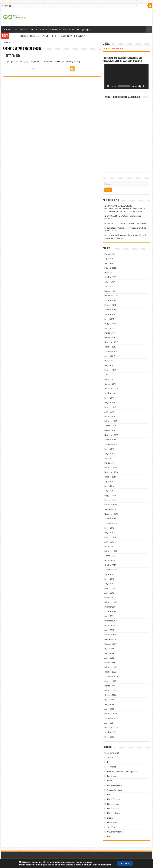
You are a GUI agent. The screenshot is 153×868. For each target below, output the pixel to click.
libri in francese (114, 799)
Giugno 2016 (110, 403)
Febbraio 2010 (111, 635)
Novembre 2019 (111, 296)
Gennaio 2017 (110, 384)
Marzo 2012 (110, 598)
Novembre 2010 (111, 625)
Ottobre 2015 (110, 440)
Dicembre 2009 (111, 644)
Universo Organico (115, 832)
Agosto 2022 (110, 259)
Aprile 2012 (109, 593)
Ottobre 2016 (110, 393)
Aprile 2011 (109, 616)
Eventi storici (68, 29)
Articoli (7, 29)
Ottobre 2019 (110, 300)
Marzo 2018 (110, 333)
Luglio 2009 (109, 649)
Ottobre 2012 (110, 565)
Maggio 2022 (110, 268)
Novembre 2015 (111, 435)
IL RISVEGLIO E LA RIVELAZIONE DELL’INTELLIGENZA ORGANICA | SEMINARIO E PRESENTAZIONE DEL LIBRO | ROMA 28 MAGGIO (125, 209)
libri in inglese (113, 804)
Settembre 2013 (111, 523)
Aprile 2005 (109, 709)
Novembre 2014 (111, 472)
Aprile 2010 (109, 630)
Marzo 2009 (110, 663)
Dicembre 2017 (111, 338)
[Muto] (140, 86)
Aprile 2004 (109, 723)
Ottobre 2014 (110, 477)
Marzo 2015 (110, 463)
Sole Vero (54, 29)
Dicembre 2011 (111, 607)
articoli (110, 758)
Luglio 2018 (109, 319)
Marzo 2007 (110, 686)
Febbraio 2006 (111, 690)
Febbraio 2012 (111, 602)
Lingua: (7, 6)
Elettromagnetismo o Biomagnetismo (123, 771)
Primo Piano (112, 823)
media (110, 818)
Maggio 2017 (110, 370)
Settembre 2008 (111, 677)
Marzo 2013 (110, 546)
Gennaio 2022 (110, 273)
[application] (126, 77)
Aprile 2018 (109, 328)
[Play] (108, 86)
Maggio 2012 (110, 588)
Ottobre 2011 (110, 611)
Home (6, 43)
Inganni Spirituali (115, 790)
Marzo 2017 (110, 379)
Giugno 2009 (110, 653)
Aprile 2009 (109, 658)
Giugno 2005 (110, 704)
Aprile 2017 (109, 375)
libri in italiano (113, 809)
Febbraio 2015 (111, 468)
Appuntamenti (21, 29)
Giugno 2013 (110, 533)
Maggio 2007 (110, 681)
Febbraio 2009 (111, 667)
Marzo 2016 (110, 416)
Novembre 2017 (111, 342)
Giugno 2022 (110, 263)
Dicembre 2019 (111, 291)
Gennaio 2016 (110, 426)
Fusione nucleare (114, 785)
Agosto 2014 (110, 481)
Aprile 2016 (109, 412)
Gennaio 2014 (110, 509)
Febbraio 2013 (111, 551)
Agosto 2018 (110, 314)
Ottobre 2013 (110, 519)
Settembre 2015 (111, 444)
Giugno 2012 (110, 584)
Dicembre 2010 (111, 621)
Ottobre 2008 (110, 672)
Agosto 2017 (110, 356)
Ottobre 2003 (110, 732)
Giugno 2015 (110, 454)
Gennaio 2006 (110, 695)
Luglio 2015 (109, 449)
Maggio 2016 (110, 407)
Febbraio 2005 (111, 714)
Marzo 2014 (110, 500)
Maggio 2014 (110, 495)
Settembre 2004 (111, 718)
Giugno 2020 (110, 282)
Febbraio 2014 (111, 505)
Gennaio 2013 (110, 556)
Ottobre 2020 (110, 277)
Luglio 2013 (109, 528)
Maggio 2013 (110, 537)
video (110, 836)
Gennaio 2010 (110, 639)
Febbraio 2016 (111, 421)
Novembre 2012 (111, 560)
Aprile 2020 (109, 286)
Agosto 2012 (110, 574)
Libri (33, 29)
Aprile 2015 (109, 458)
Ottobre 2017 (110, 347)
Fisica (110, 781)
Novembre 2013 (111, 514)
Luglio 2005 (109, 700)
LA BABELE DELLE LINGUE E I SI (35, 36)
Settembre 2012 (111, 570)
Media (43, 29)
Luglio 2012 (109, 579)
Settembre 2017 (111, 351)
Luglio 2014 (109, 486)
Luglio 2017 (109, 361)
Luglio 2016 (109, 398)
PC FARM (147, 863)
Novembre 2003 (111, 728)
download (112, 767)
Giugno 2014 (110, 491)
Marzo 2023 (110, 254)
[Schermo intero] (145, 86)
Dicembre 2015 (111, 430)
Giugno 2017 (110, 365)
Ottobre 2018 (110, 310)
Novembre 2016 (111, 389)
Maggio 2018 (110, 324)
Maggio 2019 (110, 305)
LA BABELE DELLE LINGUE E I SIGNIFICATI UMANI (125, 223)
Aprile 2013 (109, 542)
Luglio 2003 (109, 737)
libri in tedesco (114, 813)
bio (109, 762)
